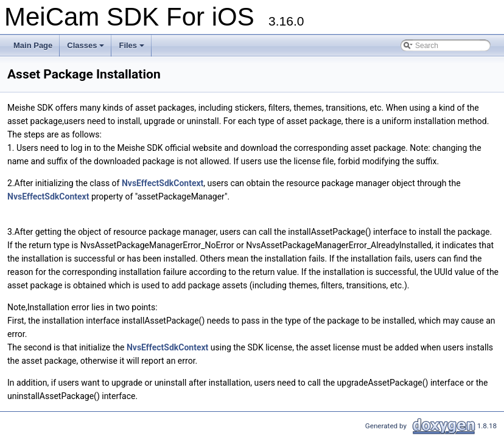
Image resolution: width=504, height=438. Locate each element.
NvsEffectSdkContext (163, 183)
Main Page (33, 45)
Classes (86, 45)
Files (131, 45)
